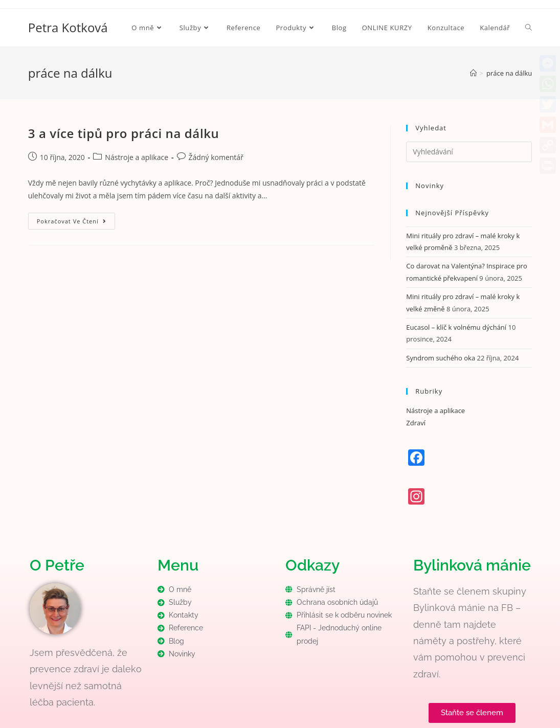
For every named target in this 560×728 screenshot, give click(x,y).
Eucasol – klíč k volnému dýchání (456, 327)
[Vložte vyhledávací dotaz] (469, 152)
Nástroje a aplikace (137, 157)
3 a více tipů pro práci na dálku (124, 133)
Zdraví (416, 423)
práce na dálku (509, 73)
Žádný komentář (216, 157)
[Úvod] (473, 73)
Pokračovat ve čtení (76, 219)
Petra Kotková (68, 27)
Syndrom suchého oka (441, 358)
